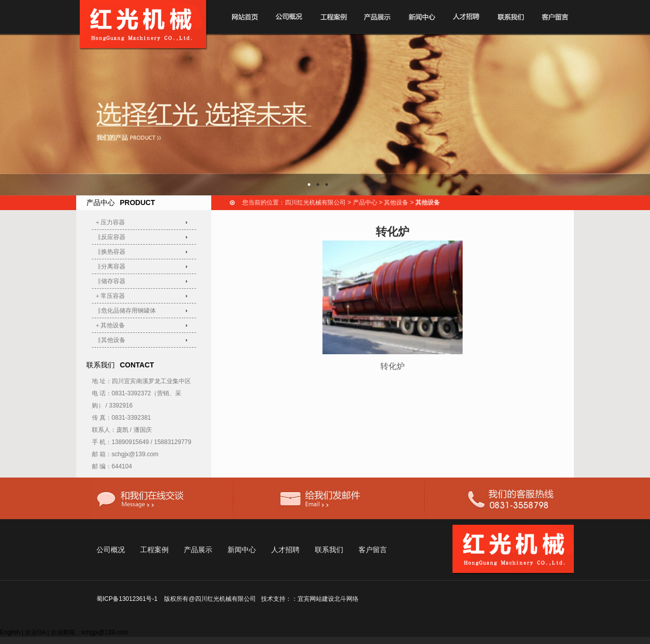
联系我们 (329, 550)
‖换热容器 (110, 252)
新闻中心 (242, 550)
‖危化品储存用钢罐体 (125, 311)
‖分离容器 (110, 266)
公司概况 (111, 550)
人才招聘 (285, 550)
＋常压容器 (110, 296)
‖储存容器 (110, 281)
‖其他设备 (110, 340)
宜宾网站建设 (316, 599)
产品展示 (198, 550)
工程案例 (154, 550)
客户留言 (373, 550)
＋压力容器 (110, 222)
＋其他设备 (110, 325)
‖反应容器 (110, 237)
